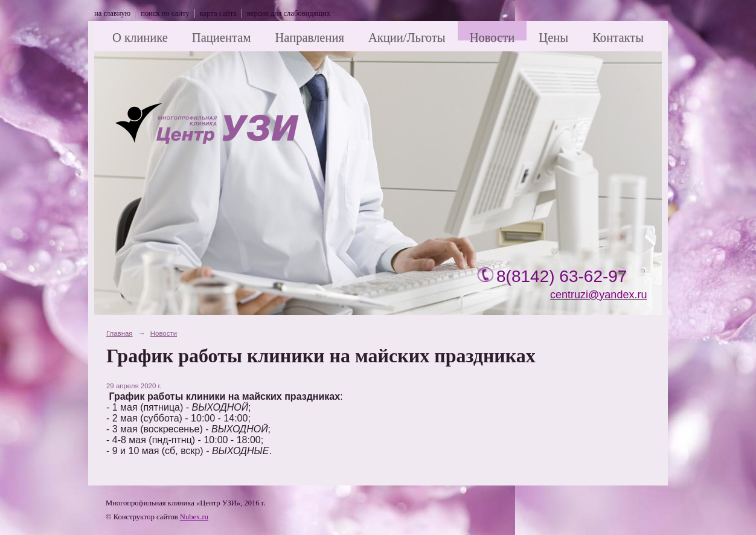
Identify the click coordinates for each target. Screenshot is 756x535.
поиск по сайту (165, 13)
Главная (120, 333)
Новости (492, 37)
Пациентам (222, 37)
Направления (309, 37)
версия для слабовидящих (289, 13)
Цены (553, 37)
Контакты (618, 37)
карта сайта (218, 13)
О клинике (140, 37)
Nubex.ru (194, 517)
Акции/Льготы (407, 37)
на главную (112, 13)
